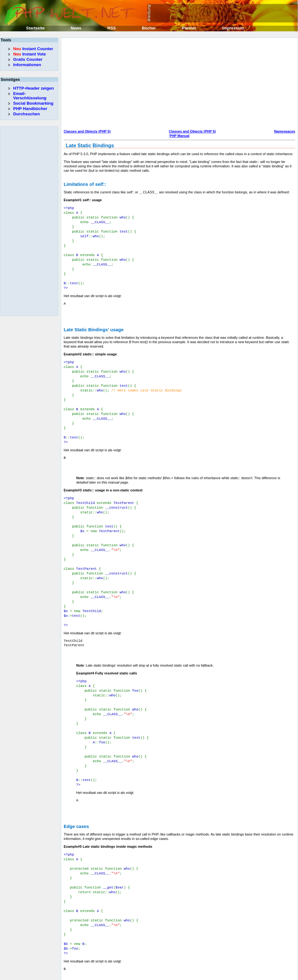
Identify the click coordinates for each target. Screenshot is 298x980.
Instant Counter (33, 49)
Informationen (27, 65)
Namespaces (285, 131)
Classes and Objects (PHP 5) (87, 131)
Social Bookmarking (33, 103)
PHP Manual (179, 136)
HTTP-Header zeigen (34, 88)
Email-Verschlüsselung (30, 96)
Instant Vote (29, 54)
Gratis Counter (28, 59)
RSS (112, 28)
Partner (189, 28)
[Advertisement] (153, 84)
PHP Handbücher (30, 109)
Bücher (149, 28)
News (76, 28)
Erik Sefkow (200, 975)
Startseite (35, 28)
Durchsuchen (27, 114)
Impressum (233, 28)
